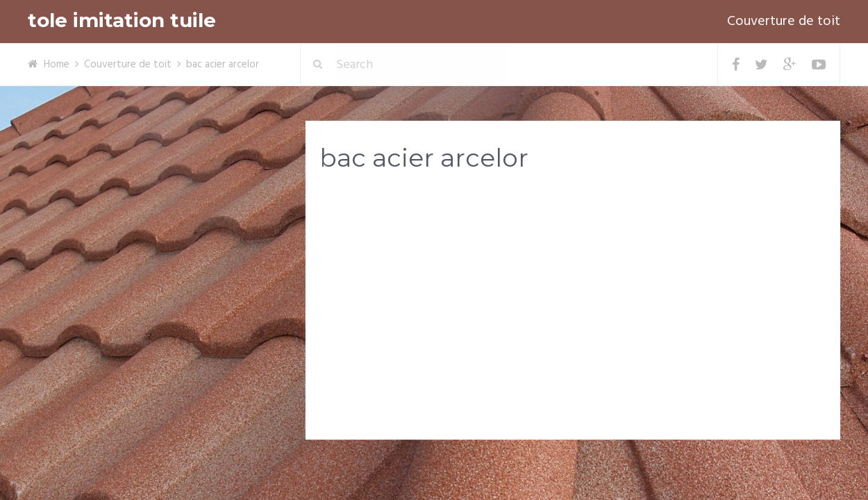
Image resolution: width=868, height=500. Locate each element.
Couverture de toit (784, 22)
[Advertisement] (573, 292)
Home (57, 65)
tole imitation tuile (122, 20)
